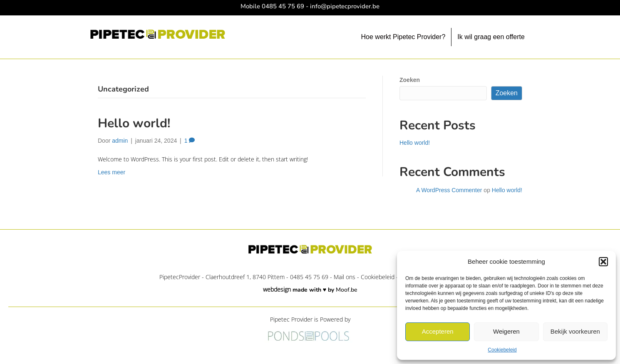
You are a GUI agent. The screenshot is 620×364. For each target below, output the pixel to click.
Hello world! (134, 123)
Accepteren (438, 331)
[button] (603, 262)
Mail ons (345, 277)
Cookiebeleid (502, 350)
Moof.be (346, 290)
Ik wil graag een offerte (491, 37)
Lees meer (112, 172)
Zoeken (410, 80)
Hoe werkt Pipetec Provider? (403, 37)
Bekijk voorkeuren (575, 331)
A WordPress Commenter (449, 190)
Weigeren (506, 331)
